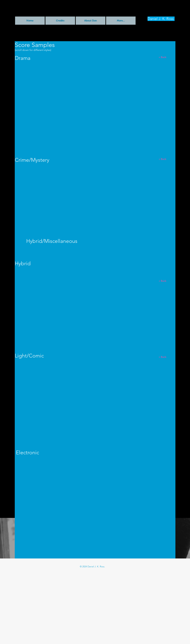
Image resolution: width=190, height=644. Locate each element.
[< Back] (162, 57)
